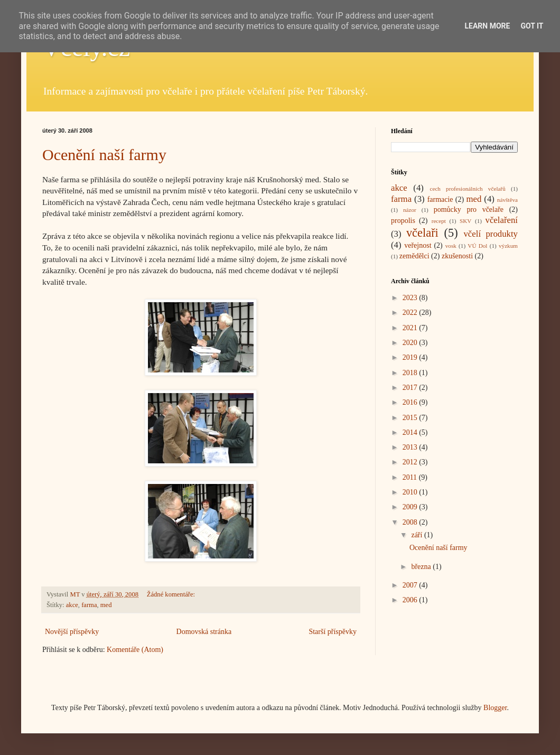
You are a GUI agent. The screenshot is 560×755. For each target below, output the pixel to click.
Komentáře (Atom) (135, 650)
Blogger (495, 708)
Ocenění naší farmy (104, 155)
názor (410, 210)
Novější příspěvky (72, 632)
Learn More (487, 26)
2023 (411, 298)
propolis (403, 221)
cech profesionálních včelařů (467, 189)
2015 (411, 418)
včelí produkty (491, 234)
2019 (411, 357)
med (106, 605)
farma (89, 605)
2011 (411, 477)
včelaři (422, 233)
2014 (411, 432)
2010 (411, 492)
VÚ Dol (477, 246)
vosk (451, 246)
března (422, 567)
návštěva (507, 200)
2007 (411, 585)
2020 (411, 343)
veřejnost (418, 245)
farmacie (440, 199)
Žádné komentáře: (172, 594)
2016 (411, 402)
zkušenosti (457, 256)
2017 (411, 388)
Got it (532, 26)
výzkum (508, 246)
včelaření (502, 220)
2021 (411, 328)
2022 (411, 313)
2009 (411, 507)
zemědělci (414, 256)
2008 (411, 522)
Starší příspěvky (333, 632)
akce (72, 605)
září (417, 535)
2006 (411, 600)
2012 (411, 462)
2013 (411, 447)
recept (439, 221)
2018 (411, 373)
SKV (465, 221)
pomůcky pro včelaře (469, 209)
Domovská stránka (204, 632)
